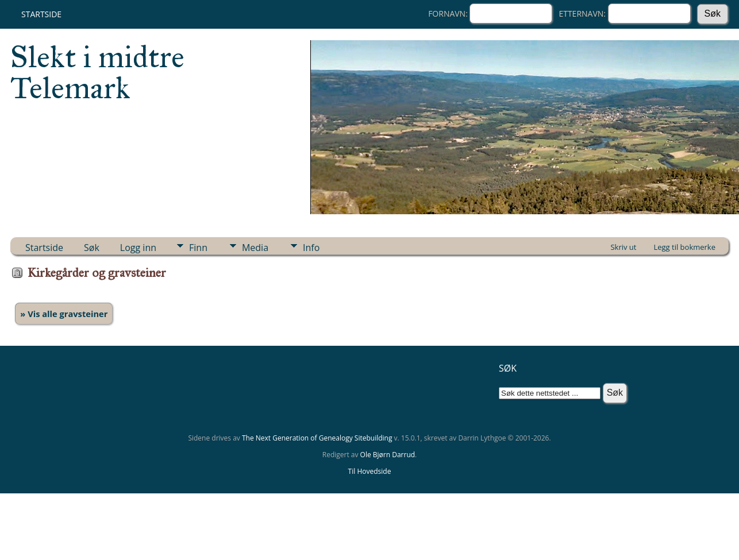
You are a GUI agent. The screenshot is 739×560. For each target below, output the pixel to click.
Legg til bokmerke (684, 247)
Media (255, 248)
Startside (41, 14)
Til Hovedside (370, 471)
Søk (92, 248)
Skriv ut (623, 247)
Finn (198, 248)
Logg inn (138, 248)
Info (311, 248)
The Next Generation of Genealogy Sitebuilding (317, 438)
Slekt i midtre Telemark (97, 72)
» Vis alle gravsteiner (64, 314)
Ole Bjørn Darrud (388, 455)
